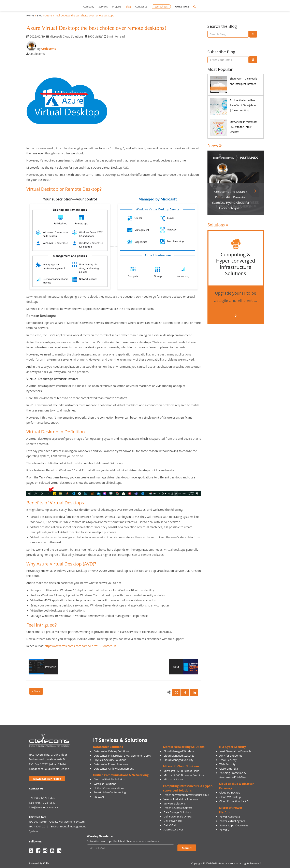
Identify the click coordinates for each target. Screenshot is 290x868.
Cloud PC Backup (230, 793)
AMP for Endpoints (231, 756)
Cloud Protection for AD (234, 801)
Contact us (141, 7)
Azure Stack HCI (173, 829)
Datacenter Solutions (108, 747)
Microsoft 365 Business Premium (184, 775)
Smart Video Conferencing (110, 792)
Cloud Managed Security (178, 760)
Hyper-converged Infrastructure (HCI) (186, 795)
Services (103, 7)
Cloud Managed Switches (179, 756)
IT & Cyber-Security (232, 747)
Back (36, 691)
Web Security (227, 764)
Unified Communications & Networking (121, 775)
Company (89, 7)
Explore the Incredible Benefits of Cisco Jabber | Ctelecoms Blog (243, 105)
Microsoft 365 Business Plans (181, 771)
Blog (128, 7)
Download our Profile (47, 779)
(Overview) (241, 825)
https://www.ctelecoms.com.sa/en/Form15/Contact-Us (80, 646)
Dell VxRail (170, 825)
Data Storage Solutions (177, 812)
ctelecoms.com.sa (228, 863)
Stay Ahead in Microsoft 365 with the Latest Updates (243, 127)
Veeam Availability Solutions (181, 799)
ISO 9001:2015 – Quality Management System (57, 822)
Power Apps (227, 825)
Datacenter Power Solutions (111, 764)
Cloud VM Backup (230, 797)
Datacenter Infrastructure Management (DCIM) (122, 756)
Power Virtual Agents (232, 821)
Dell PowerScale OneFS (178, 816)
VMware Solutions (175, 803)
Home (30, 15)
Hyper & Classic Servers (178, 808)
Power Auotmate (230, 817)
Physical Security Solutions (110, 760)
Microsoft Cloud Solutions (181, 766)
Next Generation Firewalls (235, 751)
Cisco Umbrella (229, 769)
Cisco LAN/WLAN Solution (109, 779)
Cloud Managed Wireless (179, 751)
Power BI (225, 830)
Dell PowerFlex (172, 821)
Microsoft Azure (173, 779)
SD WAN (99, 797)
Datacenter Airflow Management (114, 769)
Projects (117, 7)
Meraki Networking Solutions (184, 747)
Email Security (228, 760)
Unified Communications (109, 788)
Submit (187, 848)
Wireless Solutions (105, 784)
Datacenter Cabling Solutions (111, 751)
